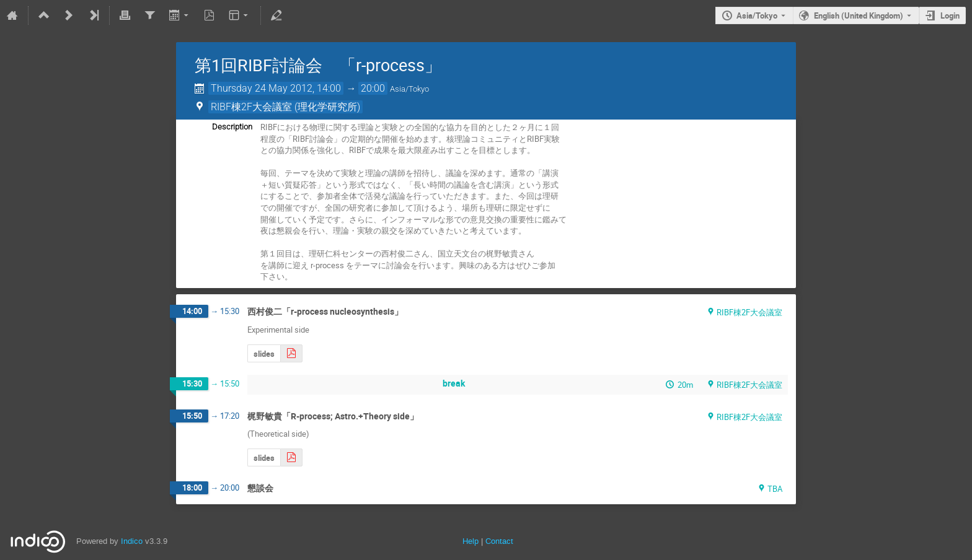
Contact (499, 541)
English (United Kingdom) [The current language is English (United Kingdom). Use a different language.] (859, 15)
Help (471, 541)
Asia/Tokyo (757, 15)
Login (950, 15)
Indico (132, 541)
